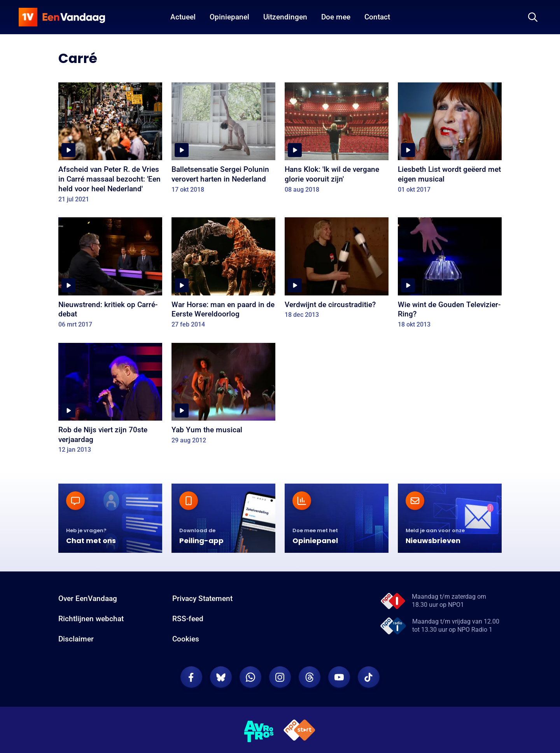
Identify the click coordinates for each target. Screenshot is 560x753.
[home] (62, 17)
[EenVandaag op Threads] (310, 677)
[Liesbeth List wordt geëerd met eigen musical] (450, 140)
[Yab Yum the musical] (223, 396)
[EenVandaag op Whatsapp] (250, 677)
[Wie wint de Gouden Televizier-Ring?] (450, 275)
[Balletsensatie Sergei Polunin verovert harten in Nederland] (223, 140)
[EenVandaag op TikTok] (369, 677)
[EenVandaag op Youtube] (339, 677)
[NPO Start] (299, 731)
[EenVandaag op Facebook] (191, 677)
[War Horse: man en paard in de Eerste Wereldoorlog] (223, 275)
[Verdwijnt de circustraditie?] (337, 271)
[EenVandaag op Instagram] (280, 677)
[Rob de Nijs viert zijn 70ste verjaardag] (110, 401)
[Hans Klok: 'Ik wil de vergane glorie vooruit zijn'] (337, 140)
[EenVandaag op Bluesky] (221, 677)
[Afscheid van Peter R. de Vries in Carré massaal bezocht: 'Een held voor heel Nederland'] (110, 145)
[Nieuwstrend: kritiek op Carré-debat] (110, 275)
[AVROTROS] (259, 732)
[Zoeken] (533, 17)
